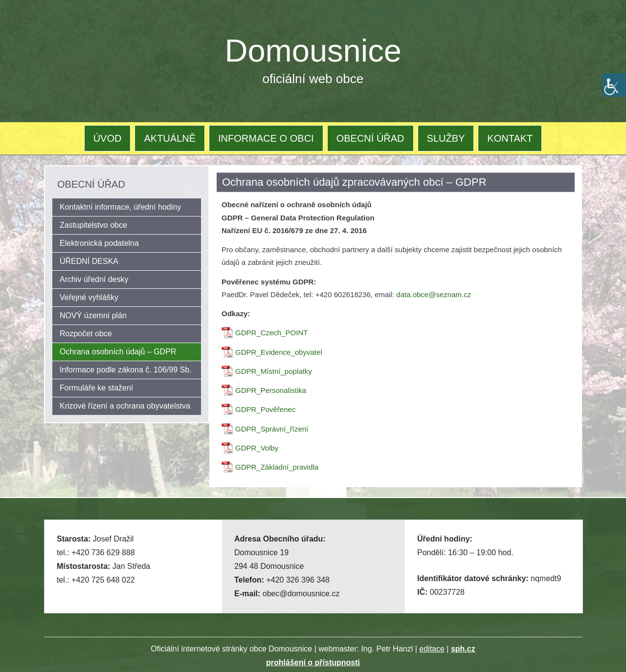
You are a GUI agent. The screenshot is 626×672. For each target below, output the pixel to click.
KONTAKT (510, 138)
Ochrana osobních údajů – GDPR (118, 352)
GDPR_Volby (257, 448)
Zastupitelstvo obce (93, 225)
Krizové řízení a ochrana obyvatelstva (125, 406)
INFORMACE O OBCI (266, 138)
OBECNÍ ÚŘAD (370, 138)
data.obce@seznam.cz (434, 294)
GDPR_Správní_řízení (272, 429)
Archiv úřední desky (94, 279)
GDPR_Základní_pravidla (277, 467)
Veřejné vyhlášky (89, 297)
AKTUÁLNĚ (170, 138)
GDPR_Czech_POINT (271, 333)
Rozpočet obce (86, 334)
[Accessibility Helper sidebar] (614, 85)
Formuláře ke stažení (96, 388)
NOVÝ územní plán (93, 315)
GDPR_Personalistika (271, 390)
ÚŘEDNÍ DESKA (89, 261)
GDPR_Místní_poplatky (274, 371)
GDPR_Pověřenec (265, 409)
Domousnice (313, 51)
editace (432, 649)
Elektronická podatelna (99, 243)
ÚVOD (108, 138)
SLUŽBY (446, 138)
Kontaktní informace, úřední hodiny (120, 207)
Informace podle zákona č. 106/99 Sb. (126, 370)
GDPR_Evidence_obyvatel (279, 352)
